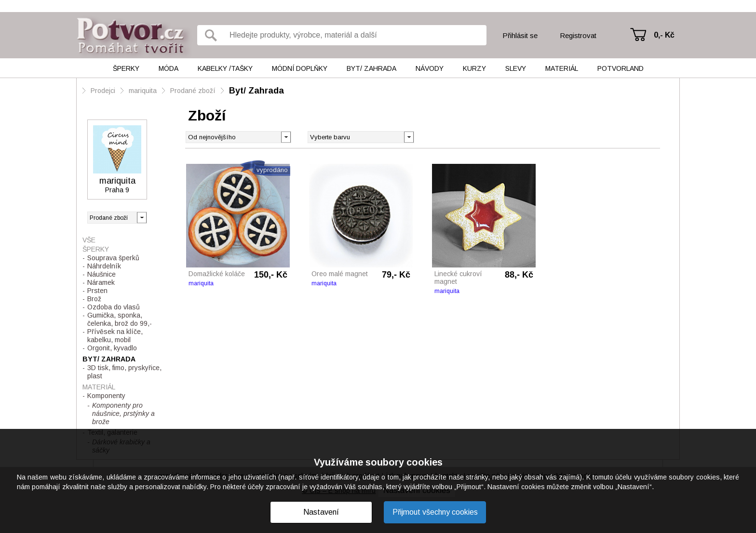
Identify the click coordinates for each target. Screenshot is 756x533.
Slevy (516, 68)
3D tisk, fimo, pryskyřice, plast (124, 372)
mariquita (143, 91)
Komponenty (106, 396)
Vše (89, 240)
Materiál (562, 68)
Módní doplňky (300, 68)
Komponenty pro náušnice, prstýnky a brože (123, 413)
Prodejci (103, 91)
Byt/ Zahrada (371, 68)
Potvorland (621, 68)
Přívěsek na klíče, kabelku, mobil (115, 336)
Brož (94, 299)
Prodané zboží (193, 91)
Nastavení (321, 512)
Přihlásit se (520, 35)
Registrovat (578, 35)
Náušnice (101, 274)
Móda (169, 68)
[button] (409, 136)
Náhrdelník (104, 266)
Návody (430, 68)
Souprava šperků (113, 258)
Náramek (101, 282)
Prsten (97, 291)
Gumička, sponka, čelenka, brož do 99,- (120, 319)
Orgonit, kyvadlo (112, 348)
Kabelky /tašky (225, 68)
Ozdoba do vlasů (114, 307)
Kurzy (474, 68)
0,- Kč (664, 35)
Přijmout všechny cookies (435, 512)
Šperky (126, 68)
